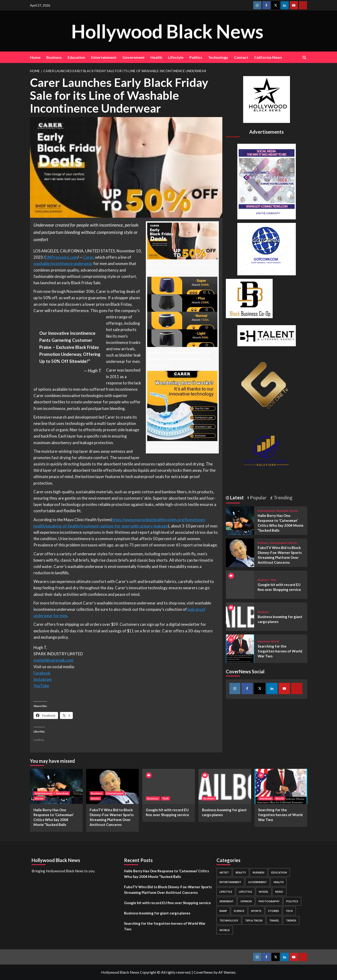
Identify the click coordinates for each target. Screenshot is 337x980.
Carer (88, 257)
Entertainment (104, 57)
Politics (196, 57)
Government (134, 57)
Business (54, 57)
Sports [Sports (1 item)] (256, 911)
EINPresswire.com (61, 257)
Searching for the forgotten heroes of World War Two (280, 651)
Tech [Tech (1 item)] (289, 911)
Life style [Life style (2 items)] (245, 892)
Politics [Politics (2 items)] (292, 901)
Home (35, 57)
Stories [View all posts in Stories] (294, 511)
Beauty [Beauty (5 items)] (241, 872)
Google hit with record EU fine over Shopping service (167, 903)
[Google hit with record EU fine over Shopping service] (169, 786)
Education (76, 57)
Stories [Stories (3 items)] (274, 911)
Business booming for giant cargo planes (157, 913)
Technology (218, 57)
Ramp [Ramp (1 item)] (223, 911)
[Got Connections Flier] (267, 181)
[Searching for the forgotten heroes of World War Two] (240, 648)
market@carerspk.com (53, 660)
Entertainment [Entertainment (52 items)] (230, 882)
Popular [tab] (258, 497)
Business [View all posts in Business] (263, 543)
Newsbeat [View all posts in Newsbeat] (282, 511)
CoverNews (203, 972)
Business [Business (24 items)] (259, 872)
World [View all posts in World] (275, 641)
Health (156, 57)
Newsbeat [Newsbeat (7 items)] (227, 901)
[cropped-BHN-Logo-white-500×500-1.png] (267, 99)
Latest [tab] (236, 497)
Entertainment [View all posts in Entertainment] (266, 511)
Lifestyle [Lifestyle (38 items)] (226, 892)
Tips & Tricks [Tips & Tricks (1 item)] (254, 920)
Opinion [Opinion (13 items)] (246, 901)
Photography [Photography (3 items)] (269, 901)
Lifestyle (176, 57)
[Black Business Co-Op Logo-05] (249, 298)
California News (268, 57)
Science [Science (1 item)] (239, 911)
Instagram (43, 679)
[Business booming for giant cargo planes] (240, 616)
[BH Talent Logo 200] (267, 335)
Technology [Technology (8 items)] (229, 920)
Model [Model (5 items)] (264, 892)
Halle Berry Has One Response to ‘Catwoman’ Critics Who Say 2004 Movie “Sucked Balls (167, 874)
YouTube (41, 686)
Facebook (42, 673)
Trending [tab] (283, 497)
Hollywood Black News (167, 31)
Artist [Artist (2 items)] (224, 872)
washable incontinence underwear (63, 263)
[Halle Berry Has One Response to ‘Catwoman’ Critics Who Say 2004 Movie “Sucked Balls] (240, 520)
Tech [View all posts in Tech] (273, 580)
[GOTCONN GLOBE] (267, 249)
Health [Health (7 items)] (279, 882)
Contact (241, 57)
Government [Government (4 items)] (257, 882)
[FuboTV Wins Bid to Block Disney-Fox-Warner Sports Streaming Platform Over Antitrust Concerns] (240, 552)
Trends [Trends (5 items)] (291, 920)
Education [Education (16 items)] (279, 872)
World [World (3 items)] (225, 930)
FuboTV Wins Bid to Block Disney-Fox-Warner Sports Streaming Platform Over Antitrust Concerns (168, 890)
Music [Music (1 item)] (279, 892)
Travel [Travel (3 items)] (274, 920)
